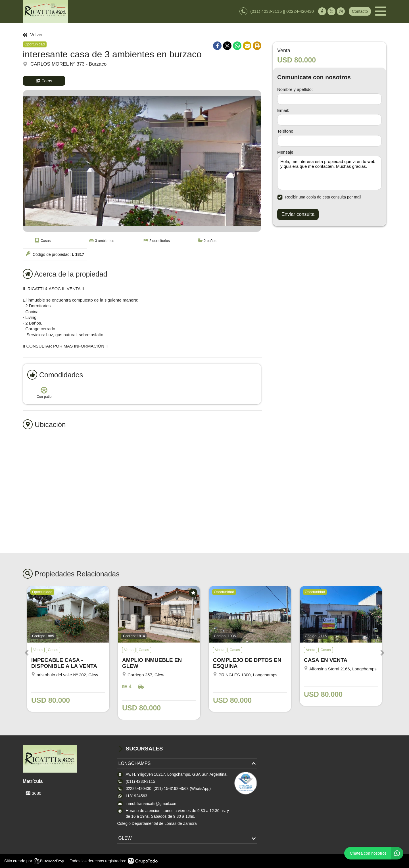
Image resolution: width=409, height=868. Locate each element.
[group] (142, 161)
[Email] (329, 120)
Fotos (44, 81)
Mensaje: (286, 152)
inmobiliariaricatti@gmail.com (152, 804)
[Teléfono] (329, 141)
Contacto (360, 11)
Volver (33, 35)
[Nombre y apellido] (329, 99)
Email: (283, 110)
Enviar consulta (298, 214)
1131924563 (136, 796)
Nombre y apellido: (295, 89)
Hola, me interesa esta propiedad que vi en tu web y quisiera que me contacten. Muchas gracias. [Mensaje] (329, 173)
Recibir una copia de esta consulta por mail (319, 197)
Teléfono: (286, 131)
